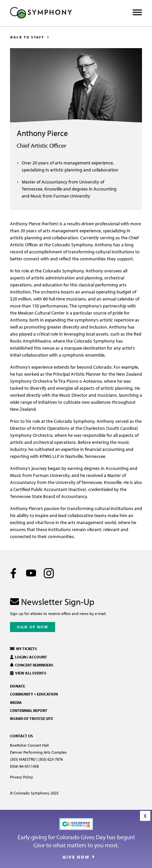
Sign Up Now (33, 627)
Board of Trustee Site (32, 718)
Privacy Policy (22, 777)
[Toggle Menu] (137, 13)
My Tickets (23, 649)
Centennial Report (29, 710)
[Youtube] (31, 573)
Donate (18, 686)
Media (16, 702)
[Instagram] (49, 573)
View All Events (28, 673)
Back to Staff (27, 37)
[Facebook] (13, 573)
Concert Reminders (32, 665)
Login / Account (29, 657)
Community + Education (34, 694)
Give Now (76, 857)
